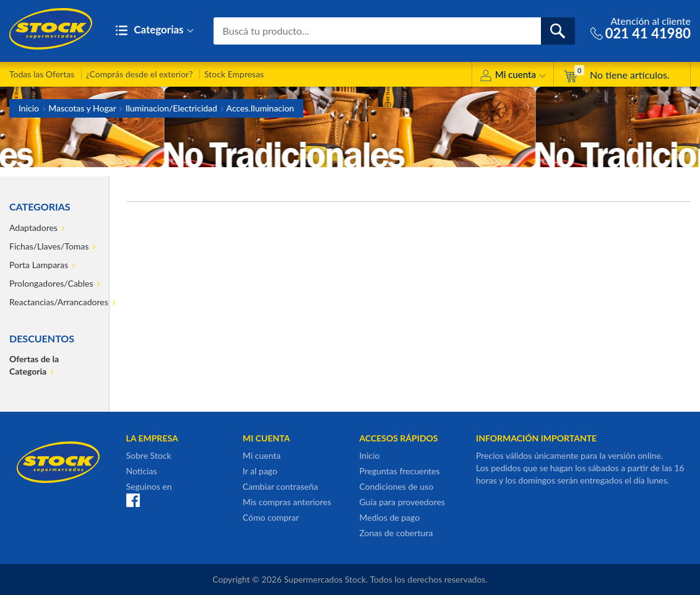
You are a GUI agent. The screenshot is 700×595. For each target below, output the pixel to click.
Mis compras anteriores (287, 502)
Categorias (154, 31)
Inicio (29, 108)
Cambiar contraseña (280, 486)
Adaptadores (33, 228)
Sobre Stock (149, 455)
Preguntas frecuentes (400, 471)
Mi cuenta (513, 76)
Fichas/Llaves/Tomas (49, 246)
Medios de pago (390, 517)
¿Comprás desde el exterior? (140, 74)
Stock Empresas (234, 74)
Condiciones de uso (397, 486)
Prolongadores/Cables (51, 283)
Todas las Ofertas (42, 74)
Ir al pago (260, 471)
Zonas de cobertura (396, 533)
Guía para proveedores (402, 502)
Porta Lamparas (39, 265)
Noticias (142, 471)
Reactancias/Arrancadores (54, 302)
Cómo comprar (271, 517)
